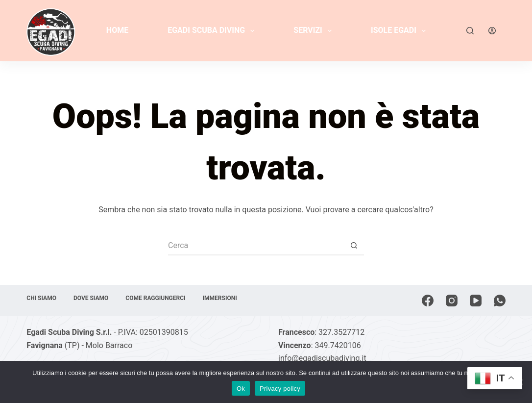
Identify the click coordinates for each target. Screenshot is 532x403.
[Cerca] (470, 31)
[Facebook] (428, 301)
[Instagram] (452, 301)
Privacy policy (280, 389)
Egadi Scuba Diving (213, 31)
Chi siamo (41, 298)
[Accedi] (492, 31)
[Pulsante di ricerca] (354, 246)
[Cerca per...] (256, 246)
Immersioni (220, 298)
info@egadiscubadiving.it (322, 358)
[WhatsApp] (500, 301)
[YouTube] (476, 301)
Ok (241, 389)
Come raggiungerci (155, 298)
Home (117, 30)
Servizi (314, 31)
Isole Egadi (400, 31)
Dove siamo (91, 298)
